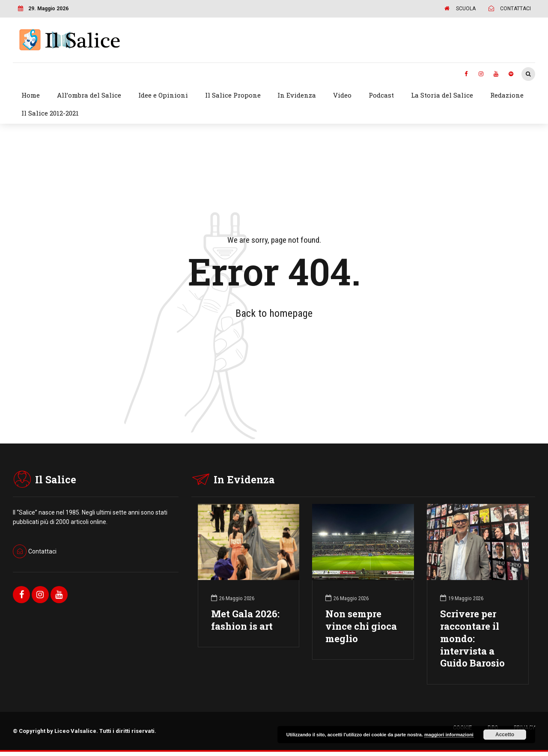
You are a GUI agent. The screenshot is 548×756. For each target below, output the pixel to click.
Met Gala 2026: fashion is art (245, 620)
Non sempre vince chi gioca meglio (361, 626)
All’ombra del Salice (89, 95)
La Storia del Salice (442, 95)
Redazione (507, 95)
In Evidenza (297, 95)
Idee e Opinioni (163, 95)
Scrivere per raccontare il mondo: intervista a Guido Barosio (472, 638)
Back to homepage (274, 313)
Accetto (505, 735)
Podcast (381, 95)
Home (31, 95)
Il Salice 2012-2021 (50, 113)
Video (342, 95)
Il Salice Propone (233, 95)
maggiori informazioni (449, 735)
